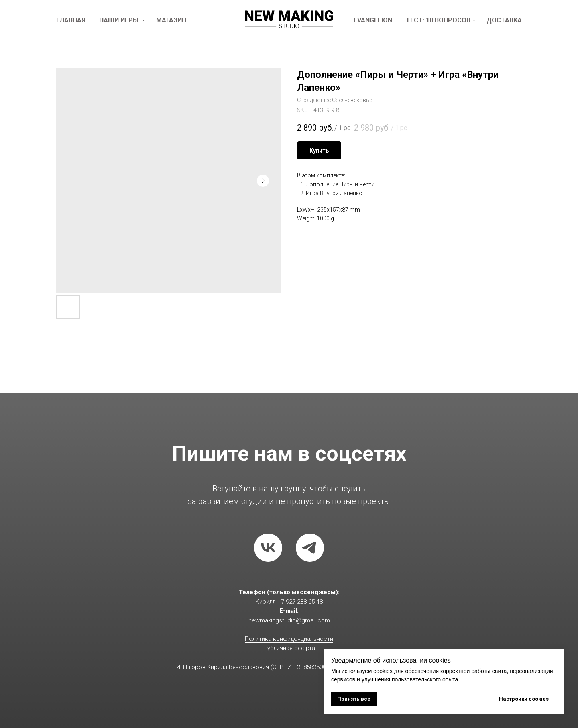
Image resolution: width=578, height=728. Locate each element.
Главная (71, 20)
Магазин (171, 20)
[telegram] (310, 548)
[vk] (268, 548)
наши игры (120, 20)
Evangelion (373, 20)
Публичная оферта (289, 648)
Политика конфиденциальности (289, 639)
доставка (504, 20)
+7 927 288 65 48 (300, 602)
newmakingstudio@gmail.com (289, 620)
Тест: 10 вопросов (438, 20)
